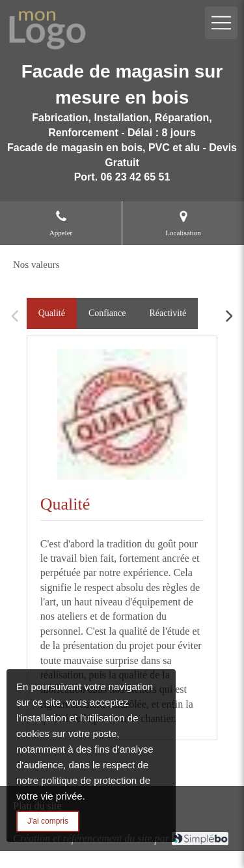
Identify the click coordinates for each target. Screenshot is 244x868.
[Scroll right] (228, 316)
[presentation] (52, 313)
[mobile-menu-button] (221, 23)
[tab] (52, 313)
